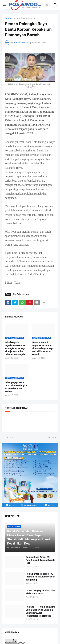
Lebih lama (51, 437)
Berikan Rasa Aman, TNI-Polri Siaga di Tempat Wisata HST (40, 560)
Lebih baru (9, 437)
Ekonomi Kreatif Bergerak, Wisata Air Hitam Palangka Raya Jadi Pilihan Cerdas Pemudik (43, 348)
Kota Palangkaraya (25, 18)
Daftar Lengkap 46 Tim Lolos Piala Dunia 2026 (40, 592)
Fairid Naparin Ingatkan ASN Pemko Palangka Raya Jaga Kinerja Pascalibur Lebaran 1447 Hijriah (16, 348)
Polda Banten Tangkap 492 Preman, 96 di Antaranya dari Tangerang (40, 577)
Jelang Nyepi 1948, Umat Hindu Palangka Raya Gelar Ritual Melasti (16, 387)
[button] (4, 5)
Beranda (9, 18)
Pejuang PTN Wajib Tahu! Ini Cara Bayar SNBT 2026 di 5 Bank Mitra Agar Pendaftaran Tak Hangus (40, 611)
